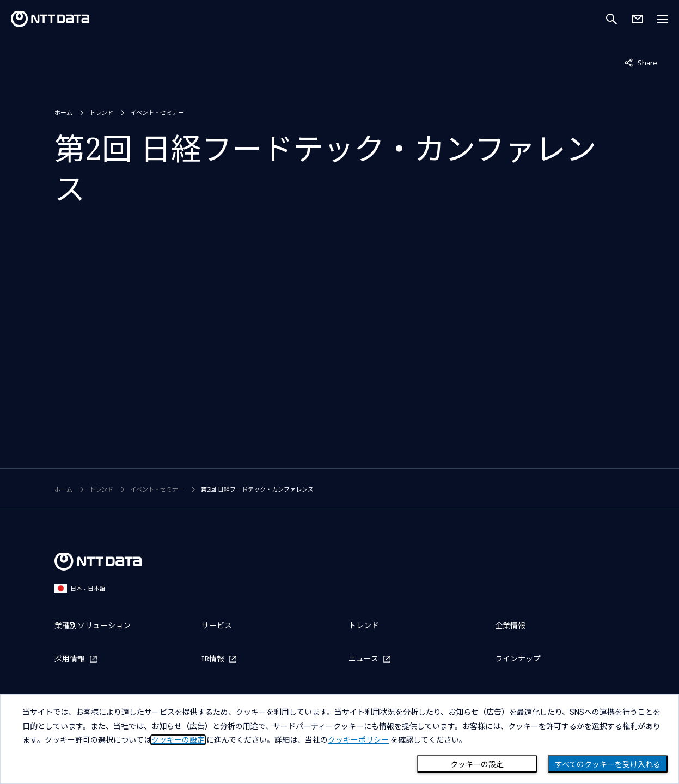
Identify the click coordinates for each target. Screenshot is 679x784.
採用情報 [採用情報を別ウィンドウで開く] (70, 659)
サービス (217, 625)
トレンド (101, 112)
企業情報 (510, 625)
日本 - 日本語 (80, 588)
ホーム (63, 112)
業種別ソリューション (93, 625)
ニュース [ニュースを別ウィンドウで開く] (363, 659)
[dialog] (339, 739)
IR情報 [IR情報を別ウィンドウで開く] (213, 659)
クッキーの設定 (477, 764)
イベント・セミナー (157, 112)
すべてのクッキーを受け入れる (608, 764)
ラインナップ (518, 659)
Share (641, 62)
